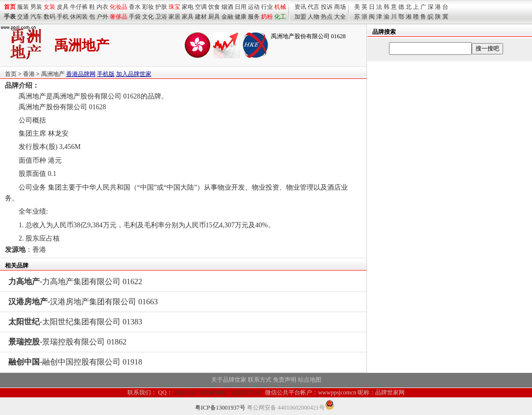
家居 (174, 17)
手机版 (106, 74)
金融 (227, 17)
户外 (102, 17)
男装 (36, 7)
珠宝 (174, 7)
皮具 (63, 7)
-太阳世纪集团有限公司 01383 (75, 322)
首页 (11, 74)
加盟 (300, 17)
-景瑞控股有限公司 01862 (67, 342)
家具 (188, 17)
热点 (327, 17)
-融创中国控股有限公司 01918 (75, 362)
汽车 (36, 17)
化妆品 (119, 7)
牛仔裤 (79, 7)
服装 (23, 7)
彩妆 (148, 7)
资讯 (300, 7)
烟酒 (227, 7)
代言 (314, 7)
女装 (49, 7)
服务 (254, 17)
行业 (267, 7)
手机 (63, 17)
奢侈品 (119, 17)
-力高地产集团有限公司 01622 (75, 281)
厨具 (214, 17)
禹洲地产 (53, 74)
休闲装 (79, 17)
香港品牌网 (81, 74)
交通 (23, 17)
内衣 (102, 7)
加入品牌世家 (134, 74)
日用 (241, 7)
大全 (340, 17)
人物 (314, 17)
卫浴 (161, 17)
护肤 (161, 7)
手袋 (135, 17)
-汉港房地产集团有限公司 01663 (83, 302)
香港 (29, 74)
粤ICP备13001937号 (220, 408)
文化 (148, 17)
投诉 (327, 7)
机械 (280, 7)
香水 (135, 7)
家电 (188, 7)
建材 (201, 17)
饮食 (214, 7)
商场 (340, 7)
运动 (254, 7)
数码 (49, 17)
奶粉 (267, 17)
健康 (241, 17)
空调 (201, 7)
